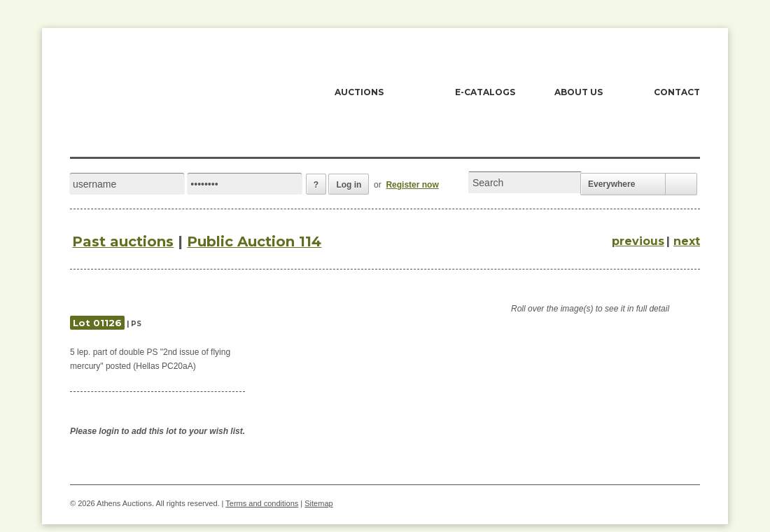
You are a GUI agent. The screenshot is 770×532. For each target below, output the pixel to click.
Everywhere (611, 184)
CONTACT (677, 92)
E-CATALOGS (485, 92)
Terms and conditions (262, 503)
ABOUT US (579, 92)
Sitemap (318, 503)
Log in (349, 185)
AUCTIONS (359, 92)
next (687, 241)
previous (638, 241)
